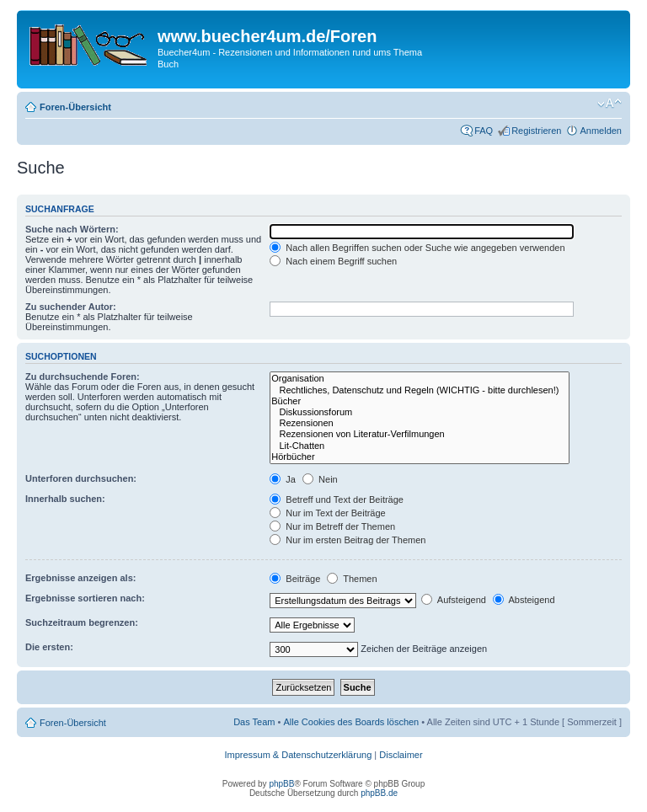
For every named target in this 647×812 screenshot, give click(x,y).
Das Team (254, 722)
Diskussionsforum (420, 412)
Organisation (420, 379)
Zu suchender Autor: (71, 307)
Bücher (420, 401)
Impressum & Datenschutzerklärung (298, 755)
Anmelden (601, 131)
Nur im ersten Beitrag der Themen (348, 540)
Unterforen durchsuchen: (81, 478)
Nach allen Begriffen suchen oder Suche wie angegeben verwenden (417, 248)
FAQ (484, 131)
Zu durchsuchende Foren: (83, 377)
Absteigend (524, 600)
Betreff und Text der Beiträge (337, 499)
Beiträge (295, 579)
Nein (320, 479)
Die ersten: (49, 647)
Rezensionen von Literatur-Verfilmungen (420, 434)
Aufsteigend (454, 600)
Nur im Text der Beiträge (327, 513)
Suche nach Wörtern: (72, 229)
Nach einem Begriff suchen (333, 261)
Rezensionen (420, 423)
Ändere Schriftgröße (610, 104)
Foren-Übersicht (75, 107)
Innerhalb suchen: (65, 499)
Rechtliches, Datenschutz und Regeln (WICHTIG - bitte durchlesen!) (420, 390)
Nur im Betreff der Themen (332, 526)
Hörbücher (420, 457)
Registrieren (536, 131)
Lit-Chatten (420, 446)
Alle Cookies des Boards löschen (351, 722)
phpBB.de (379, 793)
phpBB (281, 784)
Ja (283, 479)
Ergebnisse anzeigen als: (80, 578)
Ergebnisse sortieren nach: (85, 598)
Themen (352, 579)
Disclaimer (401, 755)
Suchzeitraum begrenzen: (82, 622)
